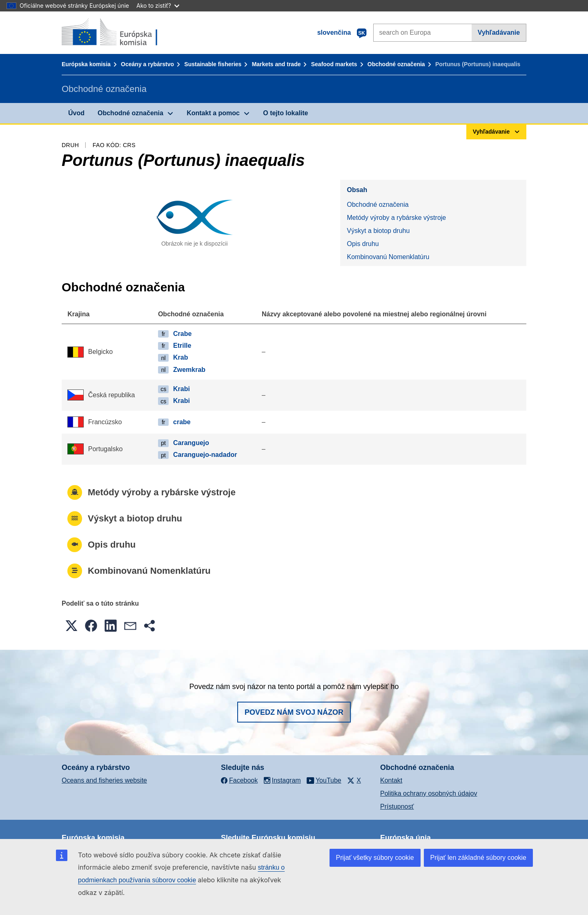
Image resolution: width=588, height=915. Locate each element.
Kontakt (391, 780)
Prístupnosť (397, 806)
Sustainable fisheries (213, 64)
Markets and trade (276, 64)
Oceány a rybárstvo (147, 64)
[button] (71, 626)
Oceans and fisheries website (104, 780)
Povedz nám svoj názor (294, 712)
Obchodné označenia (396, 64)
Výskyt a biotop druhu (378, 231)
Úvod (76, 113)
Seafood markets (334, 64)
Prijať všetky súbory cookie (375, 858)
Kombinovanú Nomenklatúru (388, 257)
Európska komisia (86, 64)
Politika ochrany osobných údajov (429, 793)
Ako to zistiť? (158, 6)
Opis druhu (363, 244)
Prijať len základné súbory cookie (478, 858)
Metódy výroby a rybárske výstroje (396, 218)
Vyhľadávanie (499, 32)
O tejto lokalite (285, 113)
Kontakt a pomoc (213, 113)
